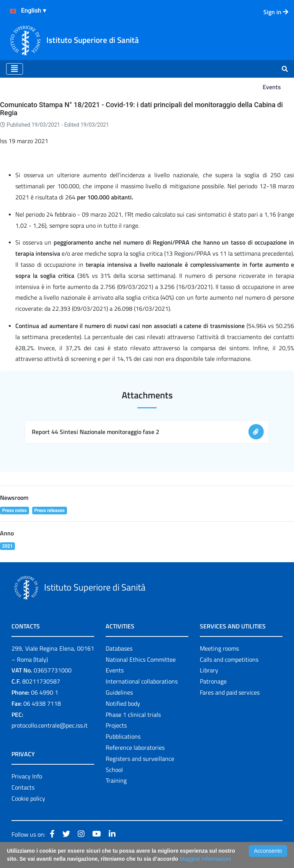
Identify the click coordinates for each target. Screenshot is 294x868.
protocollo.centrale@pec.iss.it (50, 725)
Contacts (23, 787)
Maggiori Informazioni (205, 859)
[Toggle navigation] (15, 69)
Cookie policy (28, 798)
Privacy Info (27, 776)
